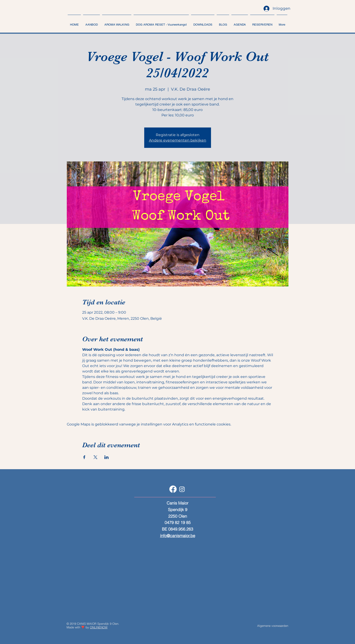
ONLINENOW (99, 627)
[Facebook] (173, 489)
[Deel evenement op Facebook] (84, 457)
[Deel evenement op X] (95, 457)
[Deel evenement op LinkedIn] (107, 457)
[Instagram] (182, 489)
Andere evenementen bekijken (178, 140)
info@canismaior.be (178, 536)
